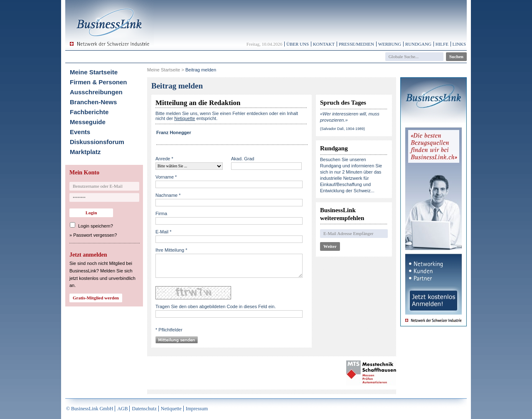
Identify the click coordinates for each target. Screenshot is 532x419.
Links (459, 44)
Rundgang (418, 44)
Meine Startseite (94, 72)
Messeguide (88, 122)
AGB (122, 409)
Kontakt (324, 44)
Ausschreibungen (96, 92)
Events (80, 132)
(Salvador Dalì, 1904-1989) (342, 129)
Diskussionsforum (97, 142)
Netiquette (171, 409)
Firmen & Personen (99, 82)
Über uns (298, 44)
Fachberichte (89, 112)
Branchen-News (93, 102)
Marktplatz (85, 152)
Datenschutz (144, 409)
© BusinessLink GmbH (90, 409)
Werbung (390, 44)
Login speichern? (96, 226)
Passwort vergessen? (95, 235)
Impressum (197, 409)
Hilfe (442, 44)
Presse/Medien (356, 44)
